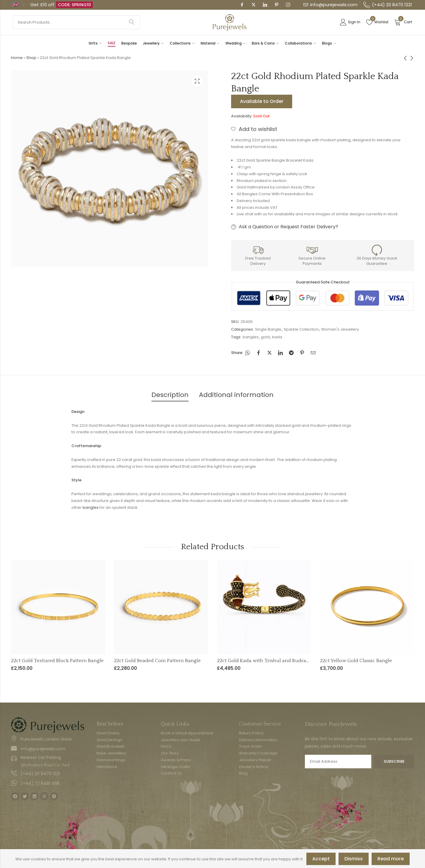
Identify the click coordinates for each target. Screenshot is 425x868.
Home (17, 58)
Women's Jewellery (340, 329)
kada (277, 337)
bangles (251, 337)
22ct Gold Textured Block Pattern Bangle (57, 661)
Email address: (338, 762)
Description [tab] (170, 395)
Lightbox (197, 81)
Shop (31, 58)
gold (265, 337)
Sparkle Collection (301, 329)
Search (132, 22)
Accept (321, 859)
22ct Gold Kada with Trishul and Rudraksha (267, 661)
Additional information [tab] (236, 395)
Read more (391, 859)
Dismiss (354, 859)
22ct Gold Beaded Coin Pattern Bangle (157, 661)
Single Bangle (268, 329)
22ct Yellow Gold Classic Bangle (356, 661)
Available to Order (262, 101)
